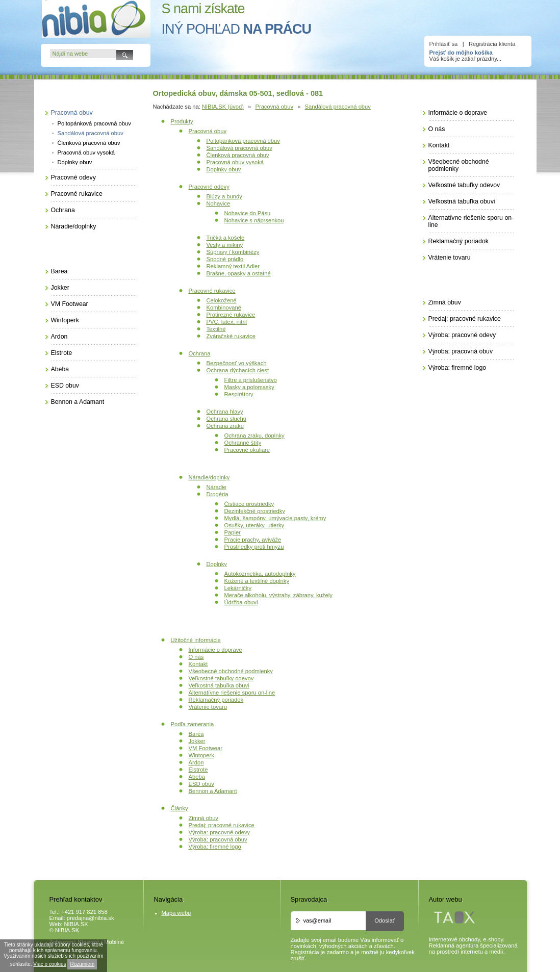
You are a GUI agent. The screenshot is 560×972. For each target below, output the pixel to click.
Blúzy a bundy (224, 196)
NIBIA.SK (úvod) (223, 107)
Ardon (196, 762)
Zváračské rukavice (231, 336)
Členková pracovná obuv (238, 155)
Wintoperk (201, 755)
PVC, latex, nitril (227, 322)
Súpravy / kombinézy (233, 252)
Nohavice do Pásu (248, 213)
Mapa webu (176, 913)
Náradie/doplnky (209, 477)
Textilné (216, 329)
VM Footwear (206, 748)
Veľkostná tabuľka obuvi (219, 685)
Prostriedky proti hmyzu (254, 547)
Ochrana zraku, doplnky (254, 436)
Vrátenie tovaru (208, 707)
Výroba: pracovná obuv (218, 839)
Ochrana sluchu (226, 419)
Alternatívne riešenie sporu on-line (232, 693)
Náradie (217, 487)
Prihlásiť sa (444, 44)
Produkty (182, 121)
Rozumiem (82, 964)
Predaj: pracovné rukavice (222, 825)
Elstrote (198, 770)
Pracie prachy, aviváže (253, 540)
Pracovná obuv (274, 107)
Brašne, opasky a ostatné (239, 273)
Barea (196, 734)
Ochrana (200, 353)
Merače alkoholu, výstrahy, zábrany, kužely (278, 595)
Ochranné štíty (243, 443)
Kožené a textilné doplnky (257, 581)
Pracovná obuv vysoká (235, 162)
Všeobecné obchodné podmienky (231, 671)
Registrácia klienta (492, 44)
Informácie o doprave (215, 650)
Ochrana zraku (225, 426)
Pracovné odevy (209, 187)
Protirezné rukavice (231, 315)
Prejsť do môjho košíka (461, 53)
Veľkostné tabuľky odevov (221, 678)
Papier (233, 532)
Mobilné (114, 942)
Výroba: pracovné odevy (220, 832)
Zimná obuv (203, 818)
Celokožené (222, 300)
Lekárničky (238, 588)
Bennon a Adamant (213, 791)
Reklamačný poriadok (216, 700)
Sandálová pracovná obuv (338, 107)
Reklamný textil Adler (233, 266)
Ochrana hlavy (225, 412)
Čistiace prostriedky (249, 504)
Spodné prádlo (225, 259)
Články (180, 808)
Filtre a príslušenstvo (251, 380)
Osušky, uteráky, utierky (254, 525)
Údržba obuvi (241, 602)
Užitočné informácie (196, 640)
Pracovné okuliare (247, 450)
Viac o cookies (49, 964)
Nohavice (219, 203)
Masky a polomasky (249, 387)
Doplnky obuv (224, 169)
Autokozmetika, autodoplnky (260, 574)
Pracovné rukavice (212, 291)
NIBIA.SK (76, 924)
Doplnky (217, 564)
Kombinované (224, 308)
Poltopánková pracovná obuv (243, 141)
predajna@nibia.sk (91, 918)
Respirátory (239, 394)
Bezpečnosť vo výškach (237, 363)
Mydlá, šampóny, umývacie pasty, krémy (275, 518)
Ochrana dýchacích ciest (238, 370)
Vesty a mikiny (225, 245)
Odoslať (385, 920)
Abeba (197, 777)
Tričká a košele (226, 238)
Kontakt (198, 664)
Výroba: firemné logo (215, 847)
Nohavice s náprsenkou (254, 220)
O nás (196, 657)
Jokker (197, 741)
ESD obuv (201, 784)
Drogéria (218, 494)
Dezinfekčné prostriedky (255, 511)
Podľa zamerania (193, 724)
